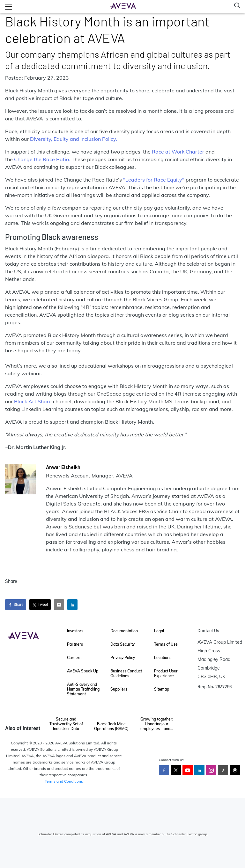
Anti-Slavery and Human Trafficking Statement (83, 689)
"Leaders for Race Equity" (154, 180)
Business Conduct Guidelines (126, 673)
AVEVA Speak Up (83, 671)
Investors (75, 631)
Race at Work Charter (177, 152)
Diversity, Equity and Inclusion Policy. (74, 139)
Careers (74, 658)
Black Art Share (33, 401)
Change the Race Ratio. (42, 159)
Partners (75, 644)
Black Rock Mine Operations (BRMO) (111, 726)
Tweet (40, 605)
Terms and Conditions (64, 781)
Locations (163, 658)
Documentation (124, 631)
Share (16, 605)
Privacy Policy (123, 658)
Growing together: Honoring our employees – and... (157, 724)
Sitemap (162, 689)
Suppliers (119, 689)
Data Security (122, 644)
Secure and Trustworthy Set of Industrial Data (66, 724)
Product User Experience (166, 673)
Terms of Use (166, 644)
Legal (159, 631)
